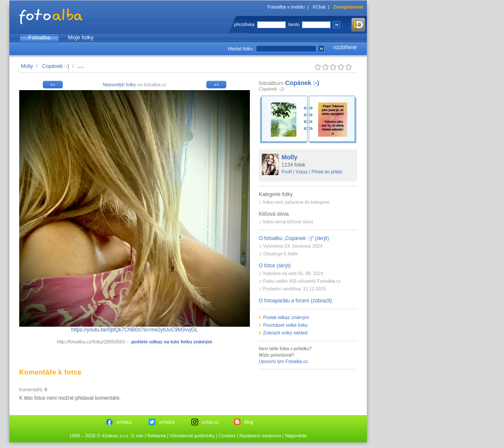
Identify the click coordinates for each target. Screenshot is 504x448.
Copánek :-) (56, 66)
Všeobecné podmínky (192, 436)
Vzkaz (302, 172)
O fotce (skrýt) (275, 266)
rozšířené (345, 47)
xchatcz (124, 422)
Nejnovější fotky (119, 85)
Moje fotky (81, 37)
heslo (294, 24)
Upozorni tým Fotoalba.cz (283, 362)
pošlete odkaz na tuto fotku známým (171, 342)
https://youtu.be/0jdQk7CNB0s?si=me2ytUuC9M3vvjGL (135, 330)
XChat (319, 7)
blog (249, 422)
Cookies (227, 436)
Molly (27, 66)
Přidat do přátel (327, 172)
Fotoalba (39, 37)
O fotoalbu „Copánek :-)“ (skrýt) (294, 238)
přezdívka (244, 24)
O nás (137, 436)
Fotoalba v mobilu (286, 7)
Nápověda (296, 436)
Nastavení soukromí (261, 436)
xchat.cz (210, 422)
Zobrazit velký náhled (285, 333)
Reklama (157, 436)
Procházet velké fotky (286, 325)
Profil (287, 172)
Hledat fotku (240, 49)
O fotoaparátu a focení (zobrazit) (295, 301)
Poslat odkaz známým (286, 317)
